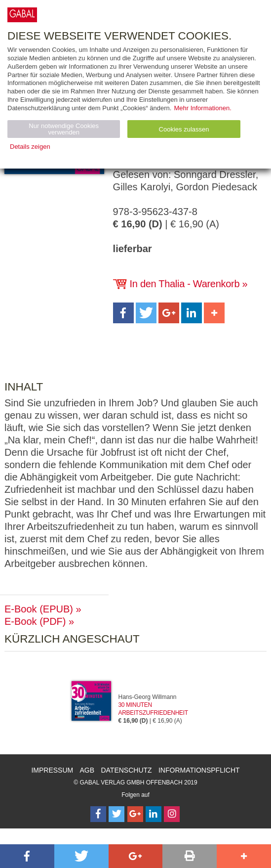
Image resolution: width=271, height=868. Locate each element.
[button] (123, 313)
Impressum (52, 770)
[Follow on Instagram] (172, 814)
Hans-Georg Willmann (148, 697)
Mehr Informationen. (202, 108)
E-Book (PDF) (35, 621)
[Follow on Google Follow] (135, 814)
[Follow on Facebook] (98, 814)
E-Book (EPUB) (39, 609)
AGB (87, 770)
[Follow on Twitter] (116, 814)
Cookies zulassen (184, 129)
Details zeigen (30, 147)
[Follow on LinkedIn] (154, 814)
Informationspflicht (199, 770)
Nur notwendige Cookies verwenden (64, 129)
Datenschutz (126, 770)
